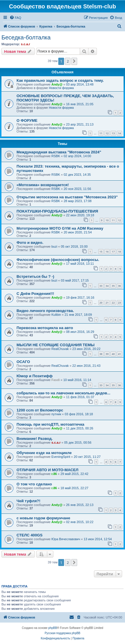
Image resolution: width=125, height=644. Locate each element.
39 (107, 354)
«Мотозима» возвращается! (43, 185)
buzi (54, 246)
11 (101, 133)
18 (119, 252)
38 (101, 354)
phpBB (53, 628)
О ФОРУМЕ (27, 120)
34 (107, 286)
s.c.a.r (26, 44)
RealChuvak (60, 349)
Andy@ (57, 84)
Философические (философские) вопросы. (58, 260)
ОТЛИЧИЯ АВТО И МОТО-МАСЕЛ (47, 470)
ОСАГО (23, 362)
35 (113, 286)
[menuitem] (15, 18)
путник (56, 414)
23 (119, 303)
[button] (74, 61)
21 (107, 303)
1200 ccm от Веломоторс (40, 410)
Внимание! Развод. (35, 439)
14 (119, 133)
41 (119, 354)
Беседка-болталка (26, 37)
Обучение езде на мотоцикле (44, 453)
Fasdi (56, 380)
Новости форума (61, 88)
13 (113, 133)
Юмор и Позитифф (35, 376)
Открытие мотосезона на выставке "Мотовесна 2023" (67, 197)
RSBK (56, 156)
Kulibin (56, 315)
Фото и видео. (30, 243)
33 (101, 286)
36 (119, 286)
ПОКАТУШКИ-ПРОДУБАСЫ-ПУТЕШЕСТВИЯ (57, 211)
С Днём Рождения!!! (35, 294)
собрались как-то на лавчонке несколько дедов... (63, 393)
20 (101, 303)
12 (107, 133)
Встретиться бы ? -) (35, 276)
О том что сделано (34, 484)
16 (107, 252)
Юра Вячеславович (66, 539)
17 (113, 252)
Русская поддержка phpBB (62, 633)
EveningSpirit (61, 457)
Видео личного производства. (45, 311)
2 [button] (68, 61)
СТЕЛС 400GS (30, 535)
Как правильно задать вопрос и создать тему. (60, 80)
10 (107, 220)
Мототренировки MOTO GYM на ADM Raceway (60, 228)
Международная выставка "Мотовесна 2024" (59, 152)
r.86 (54, 474)
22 (113, 303)
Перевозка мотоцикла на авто (45, 328)
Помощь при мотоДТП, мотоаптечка (50, 424)
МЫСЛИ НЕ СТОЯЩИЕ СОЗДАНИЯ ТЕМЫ (56, 345)
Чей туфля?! (28, 501)
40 (113, 354)
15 (101, 252)
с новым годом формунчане (43, 518)
